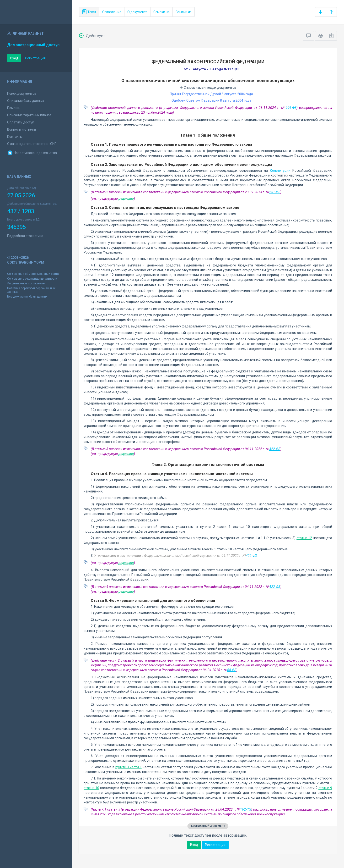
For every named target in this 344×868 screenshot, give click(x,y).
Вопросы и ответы (21, 129)
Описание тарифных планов (29, 115)
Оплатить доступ (21, 122)
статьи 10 (91, 788)
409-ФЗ (291, 108)
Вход (14, 58)
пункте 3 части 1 (129, 767)
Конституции (280, 171)
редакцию (126, 199)
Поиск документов (22, 94)
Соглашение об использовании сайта (33, 274)
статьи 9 (325, 788)
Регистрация (35, 58)
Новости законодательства (32, 153)
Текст (89, 12)
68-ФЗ (232, 670)
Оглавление (112, 12)
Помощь (14, 108)
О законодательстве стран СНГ (32, 144)
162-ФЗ (246, 809)
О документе (137, 12)
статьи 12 (304, 538)
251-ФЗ (275, 192)
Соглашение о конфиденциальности (32, 279)
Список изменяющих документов (208, 88)
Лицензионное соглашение (26, 283)
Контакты (15, 137)
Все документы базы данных (27, 297)
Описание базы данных (26, 101)
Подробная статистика (25, 236)
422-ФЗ (275, 449)
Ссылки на (161, 12)
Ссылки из (184, 12)
